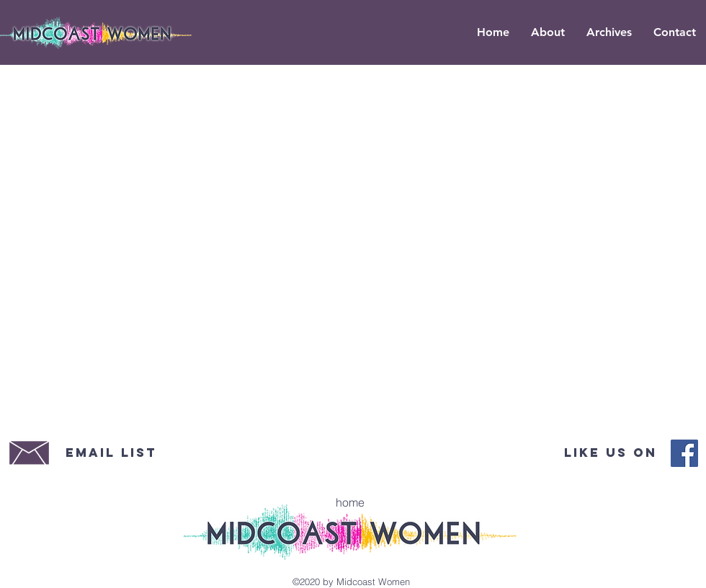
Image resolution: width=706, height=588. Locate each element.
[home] (350, 502)
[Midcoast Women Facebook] (684, 453)
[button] (609, 32)
